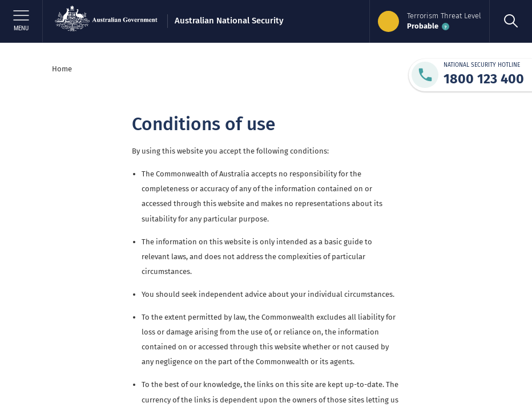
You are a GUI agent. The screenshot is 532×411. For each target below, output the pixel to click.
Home (62, 69)
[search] (511, 21)
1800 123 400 (484, 79)
